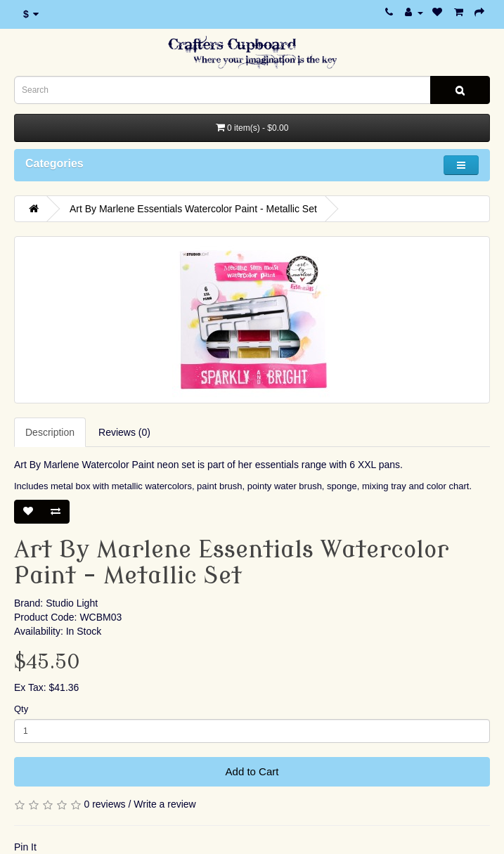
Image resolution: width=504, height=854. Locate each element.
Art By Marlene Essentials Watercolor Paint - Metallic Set (193, 209)
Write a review (164, 804)
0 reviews (104, 804)
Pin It (25, 847)
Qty (21, 709)
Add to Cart (252, 771)
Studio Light (72, 603)
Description (50, 432)
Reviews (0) (124, 432)
